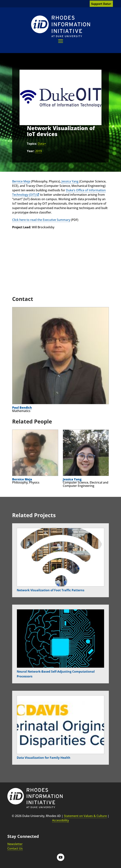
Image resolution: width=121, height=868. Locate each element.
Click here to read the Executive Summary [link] (41, 220)
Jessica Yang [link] (70, 181)
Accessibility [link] (60, 820)
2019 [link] (38, 151)
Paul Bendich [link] (22, 408)
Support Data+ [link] (101, 4)
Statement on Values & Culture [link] (85, 816)
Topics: (32, 144)
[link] (61, 26)
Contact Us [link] (15, 848)
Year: (31, 151)
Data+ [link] (42, 144)
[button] (61, 41)
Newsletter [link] (15, 844)
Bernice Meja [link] (21, 181)
